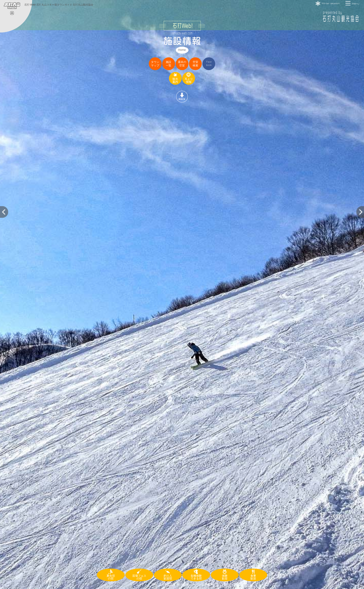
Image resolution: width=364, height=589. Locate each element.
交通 (154, 584)
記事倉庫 (207, 584)
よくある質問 (167, 584)
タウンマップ (155, 64)
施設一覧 (169, 64)
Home (182, 50)
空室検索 (195, 64)
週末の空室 (182, 64)
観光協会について (188, 584)
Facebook (209, 63)
